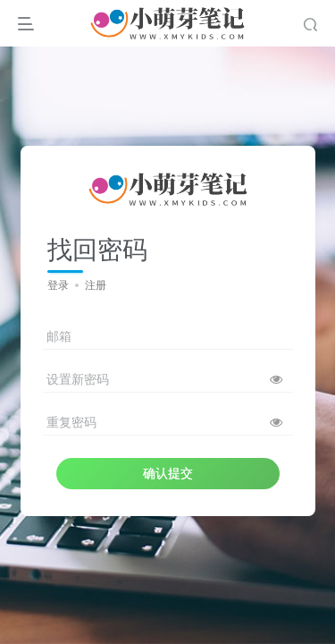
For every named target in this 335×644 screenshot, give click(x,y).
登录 (58, 285)
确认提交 (168, 473)
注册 (96, 285)
